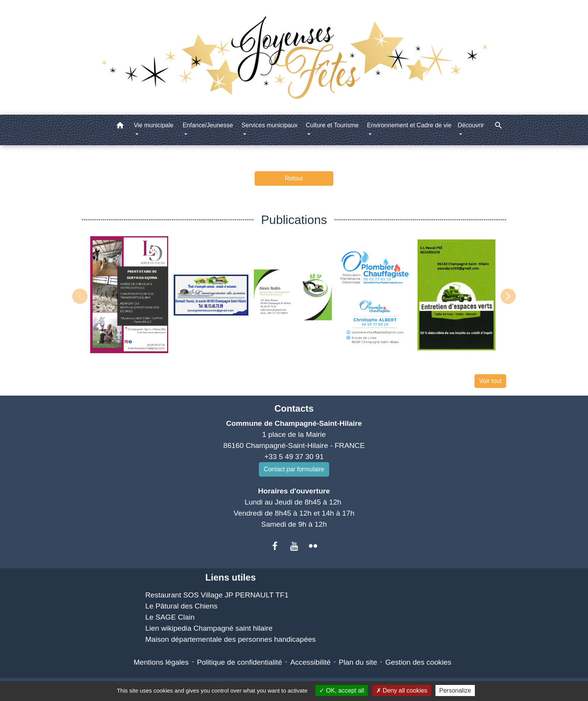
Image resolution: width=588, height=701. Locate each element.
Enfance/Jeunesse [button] (208, 125)
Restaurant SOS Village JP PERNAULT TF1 (217, 595)
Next (508, 296)
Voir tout (490, 381)
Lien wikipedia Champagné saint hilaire (209, 628)
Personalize (455, 690)
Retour (294, 178)
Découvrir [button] (471, 125)
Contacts (294, 408)
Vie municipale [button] (154, 125)
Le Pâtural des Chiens (181, 606)
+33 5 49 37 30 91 (294, 457)
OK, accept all (342, 690)
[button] (120, 127)
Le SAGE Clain (170, 617)
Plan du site (358, 662)
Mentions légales (161, 662)
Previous (80, 296)
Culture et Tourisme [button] (332, 125)
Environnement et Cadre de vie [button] (409, 125)
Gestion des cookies (418, 662)
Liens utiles (231, 577)
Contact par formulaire (294, 469)
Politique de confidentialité (240, 662)
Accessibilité (310, 662)
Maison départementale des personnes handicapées (231, 639)
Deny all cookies (402, 690)
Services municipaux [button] (270, 125)
